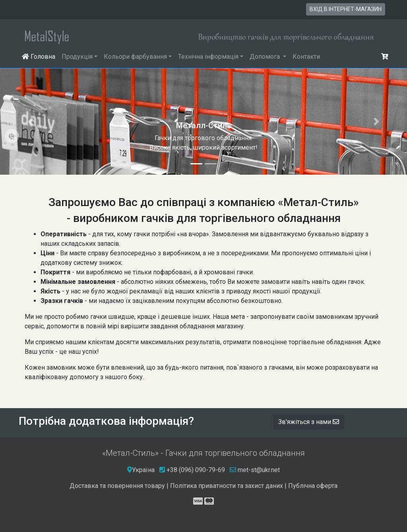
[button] (31, 121)
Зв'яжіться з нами (309, 422)
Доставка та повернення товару (117, 486)
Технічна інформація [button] (208, 57)
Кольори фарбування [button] (135, 57)
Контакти (306, 57)
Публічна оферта (313, 486)
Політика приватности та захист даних (227, 486)
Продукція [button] (77, 57)
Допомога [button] (266, 57)
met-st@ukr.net (255, 470)
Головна (40, 56)
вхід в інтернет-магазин (346, 9)
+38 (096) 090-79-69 (196, 470)
